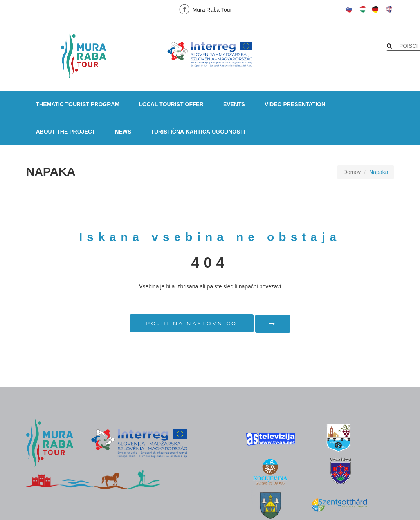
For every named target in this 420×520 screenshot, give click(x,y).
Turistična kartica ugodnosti (198, 132)
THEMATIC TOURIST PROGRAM (78, 104)
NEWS (123, 132)
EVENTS (234, 104)
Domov (352, 172)
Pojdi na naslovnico (192, 323)
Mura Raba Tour (205, 9)
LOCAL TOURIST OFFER (171, 104)
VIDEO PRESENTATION (295, 104)
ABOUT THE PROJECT (66, 132)
